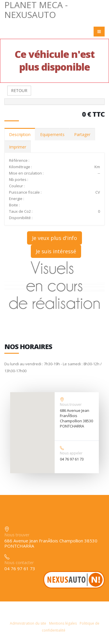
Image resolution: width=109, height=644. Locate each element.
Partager (82, 134)
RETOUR (19, 90)
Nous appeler (71, 453)
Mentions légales (63, 623)
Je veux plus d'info (54, 238)
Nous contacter (19, 563)
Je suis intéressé (56, 251)
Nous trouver (71, 404)
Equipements (52, 134)
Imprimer (18, 147)
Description (20, 134)
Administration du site (28, 623)
